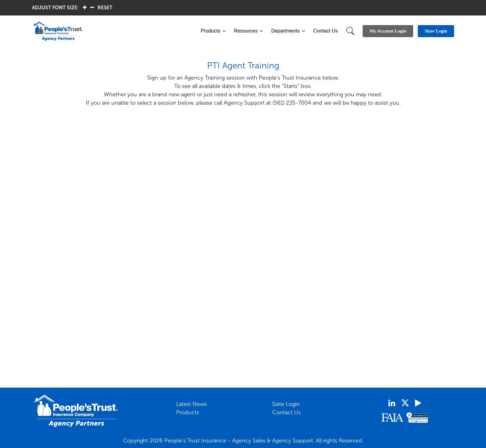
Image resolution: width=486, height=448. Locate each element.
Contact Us (326, 31)
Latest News (191, 404)
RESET (105, 8)
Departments (285, 31)
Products (211, 31)
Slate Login (286, 404)
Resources (246, 31)
